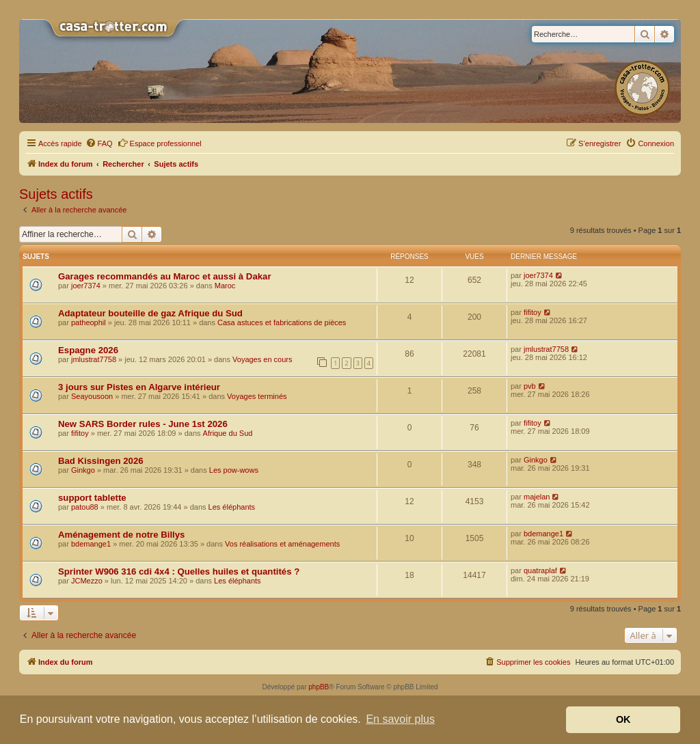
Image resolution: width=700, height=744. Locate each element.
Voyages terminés (257, 396)
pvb (530, 386)
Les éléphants (232, 507)
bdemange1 (91, 544)
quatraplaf (540, 570)
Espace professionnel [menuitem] (160, 143)
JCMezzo (87, 581)
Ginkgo (83, 470)
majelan (537, 497)
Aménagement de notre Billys (121, 535)
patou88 (85, 507)
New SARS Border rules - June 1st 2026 (143, 424)
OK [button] (623, 719)
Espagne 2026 (88, 350)
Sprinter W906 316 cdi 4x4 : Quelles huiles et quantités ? (179, 571)
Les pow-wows (234, 470)
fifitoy (533, 312)
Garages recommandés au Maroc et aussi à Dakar (165, 276)
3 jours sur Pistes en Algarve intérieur (139, 387)
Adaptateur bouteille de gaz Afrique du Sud (150, 313)
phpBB (319, 687)
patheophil (89, 322)
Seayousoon (92, 396)
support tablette (92, 498)
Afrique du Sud (228, 433)
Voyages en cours (262, 359)
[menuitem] (99, 143)
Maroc (225, 286)
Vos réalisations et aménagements (282, 544)
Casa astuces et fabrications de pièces (282, 322)
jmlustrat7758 (94, 359)
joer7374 (86, 286)
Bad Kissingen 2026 (101, 461)
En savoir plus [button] (400, 719)
